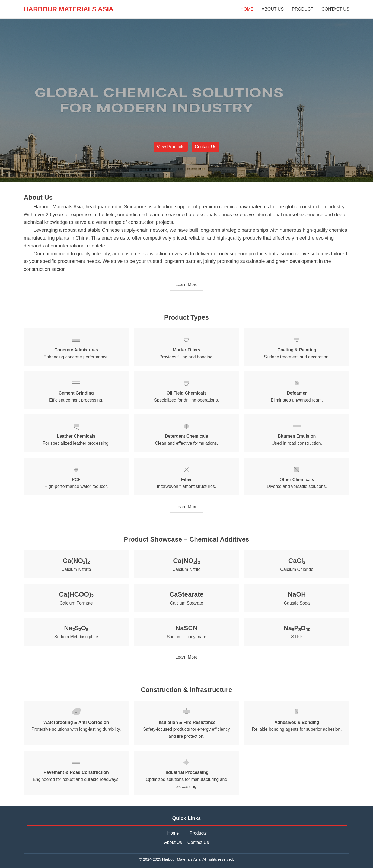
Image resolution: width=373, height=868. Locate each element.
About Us (173, 842)
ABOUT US (273, 9)
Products (198, 833)
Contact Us (205, 147)
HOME (247, 9)
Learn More (187, 284)
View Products (171, 147)
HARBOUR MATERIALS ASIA (69, 9)
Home (173, 833)
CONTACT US (335, 9)
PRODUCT (303, 9)
